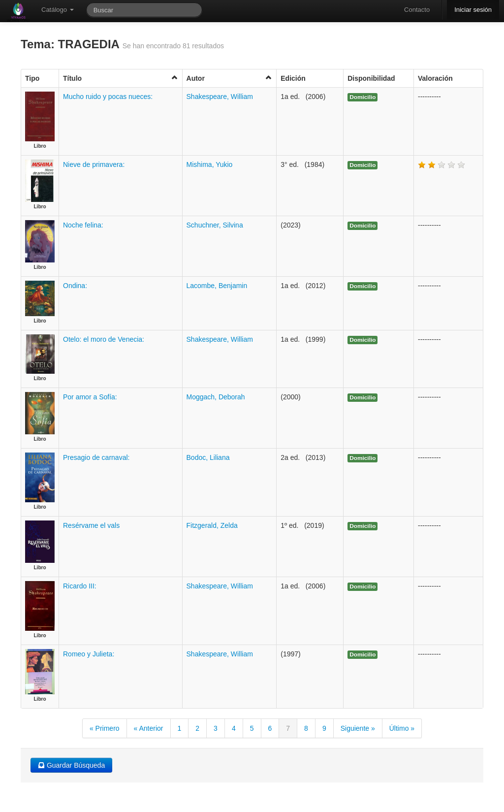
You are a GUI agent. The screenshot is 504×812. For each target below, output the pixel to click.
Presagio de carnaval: (96, 457)
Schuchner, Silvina (215, 225)
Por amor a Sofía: (90, 397)
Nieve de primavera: (94, 164)
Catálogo (58, 10)
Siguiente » (358, 728)
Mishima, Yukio (210, 164)
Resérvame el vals (91, 525)
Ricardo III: (80, 586)
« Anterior (149, 728)
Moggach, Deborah (216, 397)
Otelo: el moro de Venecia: (104, 339)
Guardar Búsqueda (71, 765)
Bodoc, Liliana (208, 457)
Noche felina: (83, 225)
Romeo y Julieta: (89, 654)
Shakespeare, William (220, 97)
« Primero (105, 728)
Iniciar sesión (473, 10)
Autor (230, 78)
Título (121, 78)
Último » (402, 728)
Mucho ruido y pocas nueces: (108, 97)
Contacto (417, 10)
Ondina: (75, 286)
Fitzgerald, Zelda (212, 525)
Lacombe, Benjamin (217, 286)
